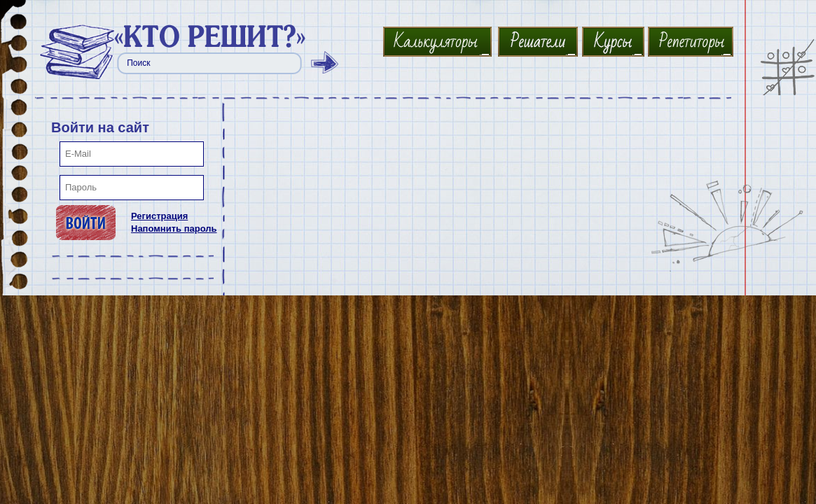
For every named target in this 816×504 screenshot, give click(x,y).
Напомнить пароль (174, 229)
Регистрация (159, 216)
